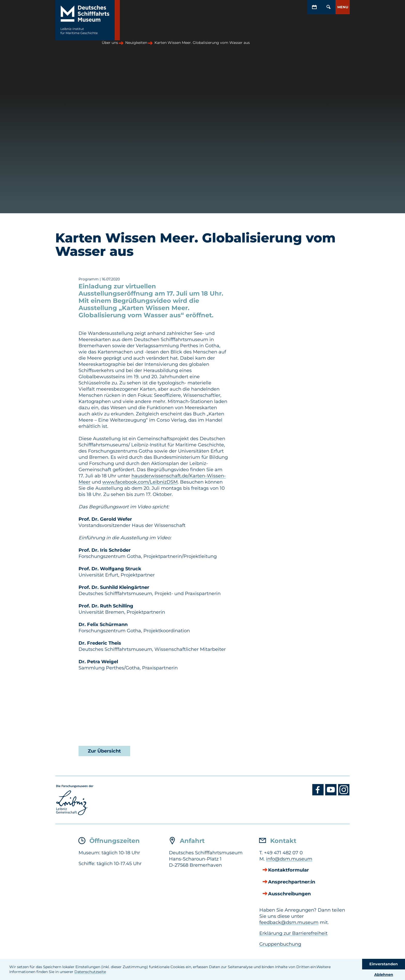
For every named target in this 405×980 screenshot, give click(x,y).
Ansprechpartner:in (292, 882)
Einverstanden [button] (384, 964)
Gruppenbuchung (280, 944)
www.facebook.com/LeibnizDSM (140, 482)
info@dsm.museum (289, 859)
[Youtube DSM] (332, 794)
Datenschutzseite (90, 972)
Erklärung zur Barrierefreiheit (293, 933)
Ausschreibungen (289, 894)
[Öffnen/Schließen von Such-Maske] (328, 7)
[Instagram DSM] (344, 794)
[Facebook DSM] (319, 794)
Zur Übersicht (104, 751)
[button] (343, 7)
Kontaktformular (289, 870)
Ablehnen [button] (384, 975)
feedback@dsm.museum (289, 922)
